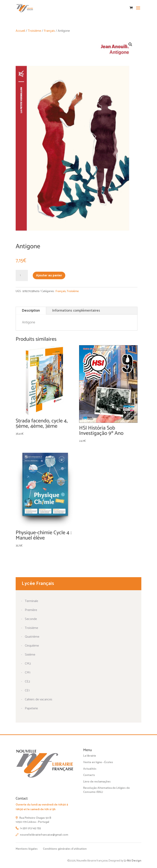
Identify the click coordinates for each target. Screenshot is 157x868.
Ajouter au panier (49, 275)
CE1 (27, 691)
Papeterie (31, 708)
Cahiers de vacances (39, 699)
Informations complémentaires (76, 311)
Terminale (31, 601)
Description (31, 311)
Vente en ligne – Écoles (98, 762)
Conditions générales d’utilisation (65, 849)
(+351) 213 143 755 (28, 828)
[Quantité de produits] (22, 276)
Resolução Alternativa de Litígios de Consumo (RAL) (106, 790)
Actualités (90, 769)
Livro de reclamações (97, 782)
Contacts (89, 775)
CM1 (28, 673)
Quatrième (32, 637)
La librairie (90, 756)
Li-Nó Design (133, 861)
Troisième (34, 31)
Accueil (20, 31)
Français (49, 31)
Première (31, 610)
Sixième (30, 655)
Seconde (31, 619)
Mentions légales (27, 849)
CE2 (27, 682)
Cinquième (32, 646)
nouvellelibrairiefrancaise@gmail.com (42, 835)
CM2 (28, 664)
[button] (130, 44)
